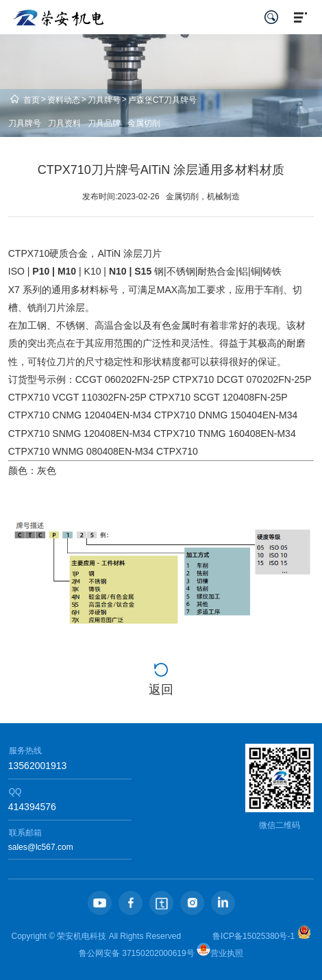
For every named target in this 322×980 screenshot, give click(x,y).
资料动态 (64, 100)
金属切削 (144, 123)
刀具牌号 (104, 100)
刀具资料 (64, 123)
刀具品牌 (104, 123)
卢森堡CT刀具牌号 (162, 100)
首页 (32, 100)
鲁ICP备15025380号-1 (253, 936)
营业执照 (220, 953)
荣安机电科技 (82, 936)
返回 (161, 690)
